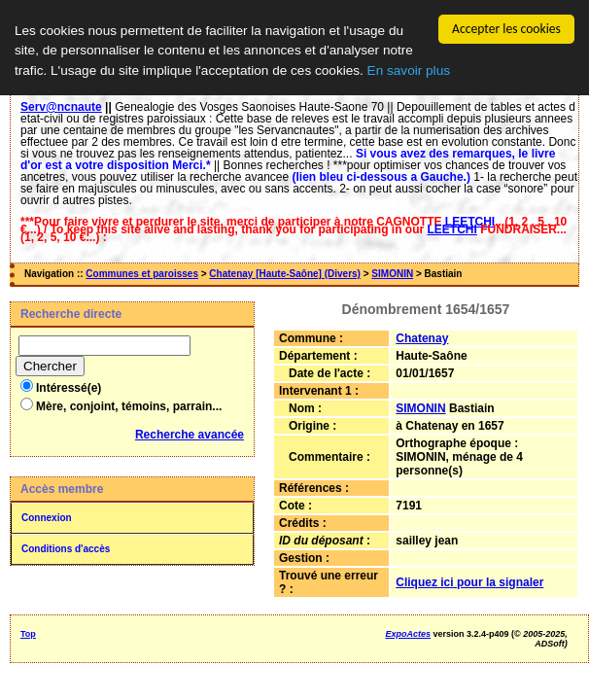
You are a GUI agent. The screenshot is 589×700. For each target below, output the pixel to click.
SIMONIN (392, 274)
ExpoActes (409, 634)
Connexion (47, 518)
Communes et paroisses (142, 274)
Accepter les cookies (506, 29)
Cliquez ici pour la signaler (469, 582)
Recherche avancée (190, 435)
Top (28, 634)
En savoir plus (409, 70)
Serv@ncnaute (61, 107)
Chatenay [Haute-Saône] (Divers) (285, 274)
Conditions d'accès (66, 549)
